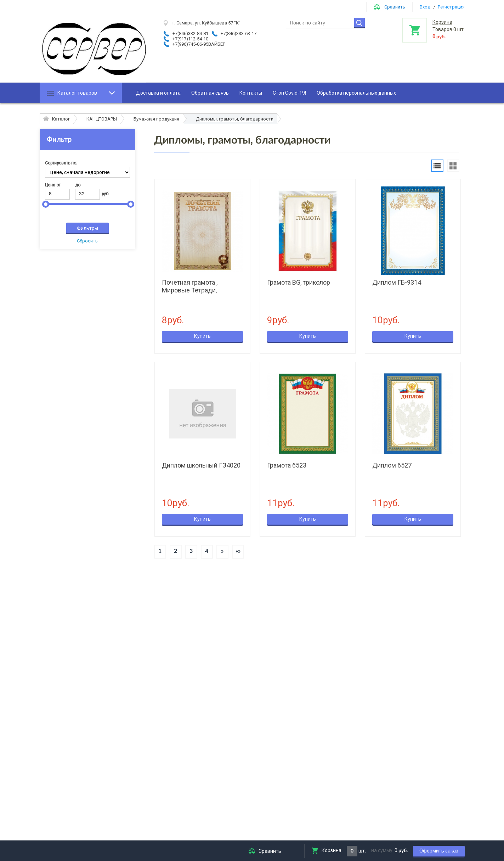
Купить (202, 336)
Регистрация (451, 7)
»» (238, 551)
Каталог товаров (77, 93)
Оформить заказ (439, 851)
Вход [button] (425, 7)
